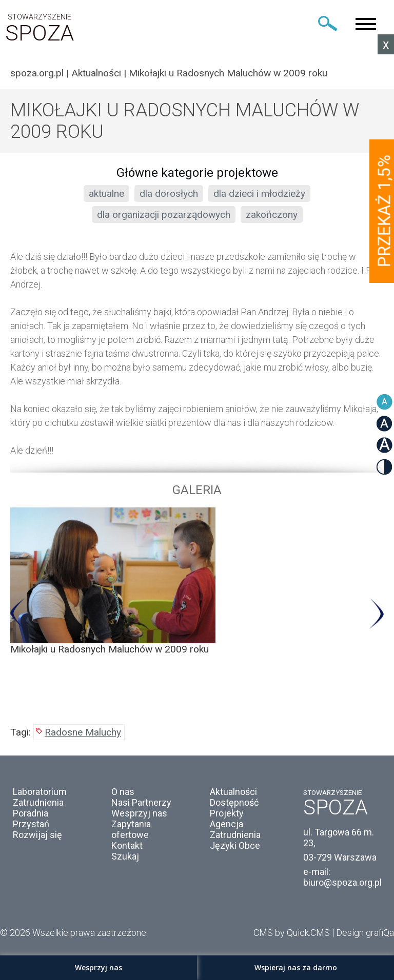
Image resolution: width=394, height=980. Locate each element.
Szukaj (125, 856)
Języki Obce (235, 845)
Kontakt (127, 845)
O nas (123, 792)
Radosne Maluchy (83, 732)
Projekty (227, 813)
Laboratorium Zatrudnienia (40, 797)
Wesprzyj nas (139, 813)
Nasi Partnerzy (141, 802)
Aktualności (96, 73)
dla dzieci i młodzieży (259, 193)
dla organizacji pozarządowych (164, 215)
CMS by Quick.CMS (292, 933)
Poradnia (31, 813)
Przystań (31, 824)
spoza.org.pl (37, 73)
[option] (197, 581)
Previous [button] (18, 614)
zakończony (272, 215)
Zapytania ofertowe (131, 829)
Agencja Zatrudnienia (235, 829)
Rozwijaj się (37, 835)
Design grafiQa (365, 933)
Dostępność (234, 802)
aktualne (106, 193)
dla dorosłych (169, 193)
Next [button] (376, 614)
